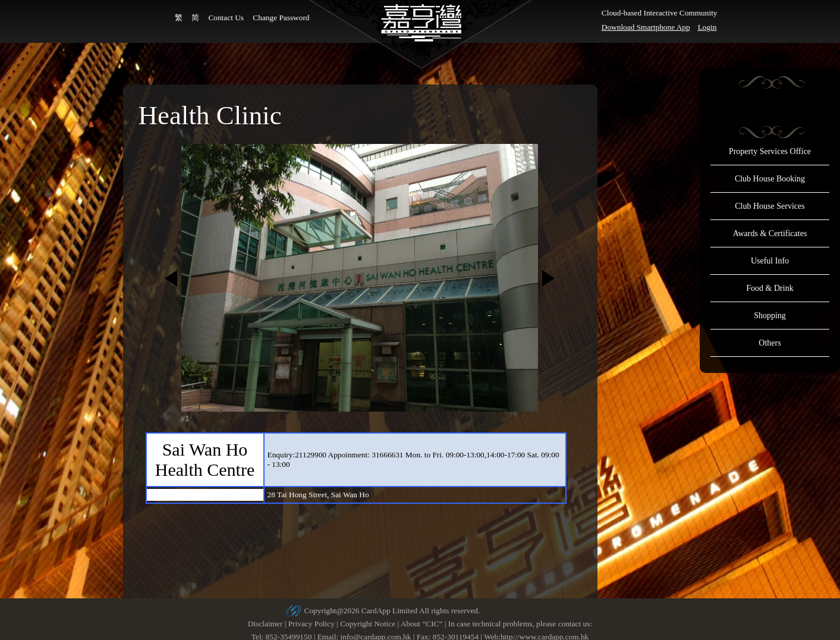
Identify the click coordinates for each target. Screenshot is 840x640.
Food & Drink (770, 288)
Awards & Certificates (770, 233)
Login (707, 27)
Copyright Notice (368, 624)
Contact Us (226, 18)
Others (770, 343)
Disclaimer (265, 624)
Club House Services (770, 206)
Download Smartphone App (646, 27)
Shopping (770, 316)
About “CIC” (422, 624)
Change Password (281, 18)
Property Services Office (770, 151)
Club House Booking (770, 179)
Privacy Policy (312, 624)
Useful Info (770, 261)
